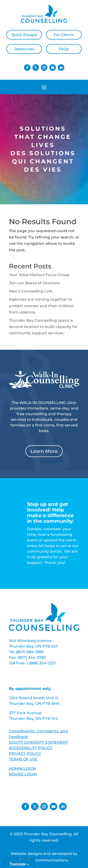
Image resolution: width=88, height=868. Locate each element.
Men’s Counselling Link (31, 291)
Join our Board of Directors (34, 283)
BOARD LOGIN (23, 774)
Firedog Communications (44, 860)
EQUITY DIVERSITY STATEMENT (38, 742)
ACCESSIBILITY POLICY (31, 748)
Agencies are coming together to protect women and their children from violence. (41, 306)
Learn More (44, 451)
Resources (24, 49)
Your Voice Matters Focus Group (39, 275)
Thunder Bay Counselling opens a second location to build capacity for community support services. (43, 327)
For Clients (64, 35)
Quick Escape (24, 35)
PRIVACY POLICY (25, 754)
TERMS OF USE (23, 759)
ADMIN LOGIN (22, 769)
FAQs (64, 49)
